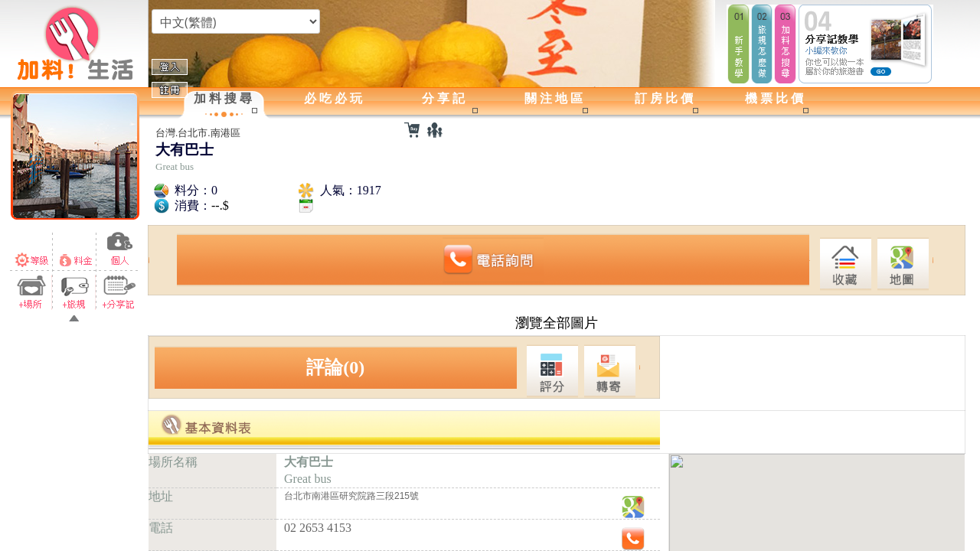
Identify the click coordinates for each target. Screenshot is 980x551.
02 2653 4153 (318, 528)
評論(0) (335, 367)
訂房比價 (665, 98)
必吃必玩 (335, 98)
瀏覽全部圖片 (557, 323)
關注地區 (555, 98)
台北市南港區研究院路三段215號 (351, 496)
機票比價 (776, 98)
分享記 (445, 98)
